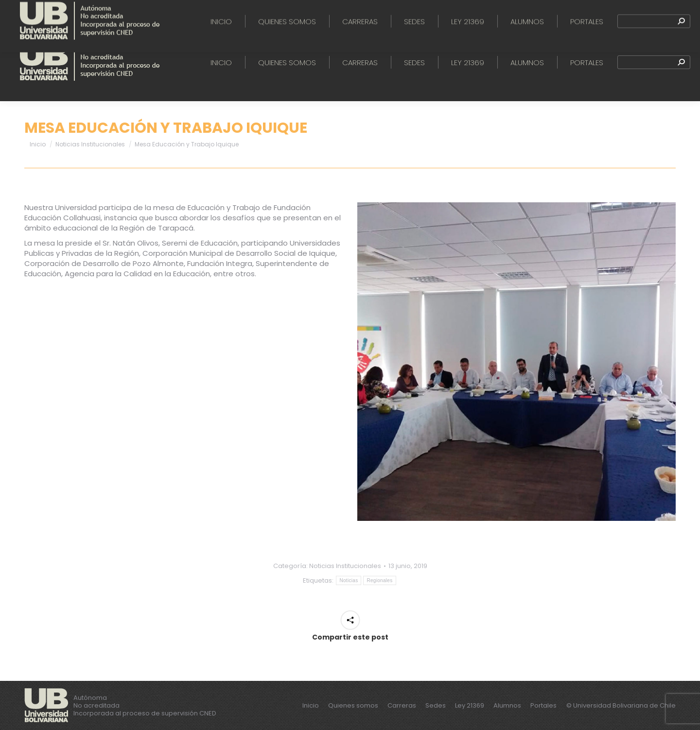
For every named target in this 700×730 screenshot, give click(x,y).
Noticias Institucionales (345, 566)
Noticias (349, 580)
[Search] (654, 62)
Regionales (379, 580)
